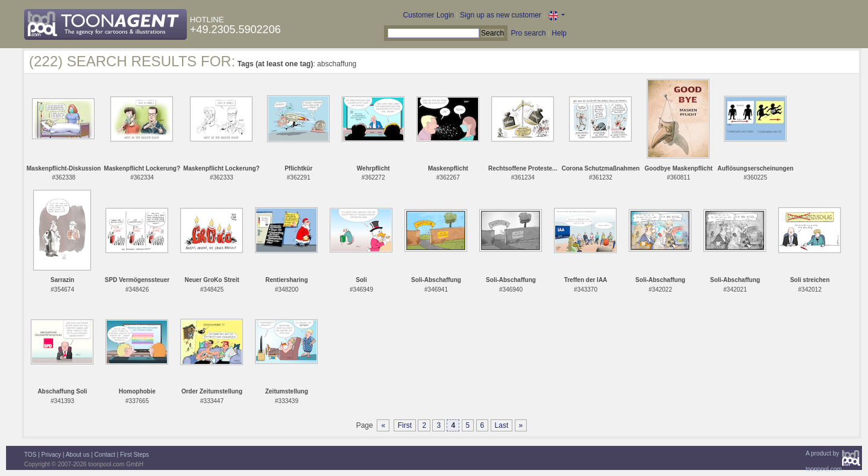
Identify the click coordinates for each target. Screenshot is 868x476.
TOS (30, 455)
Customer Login (429, 15)
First (405, 425)
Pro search (528, 33)
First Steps (134, 455)
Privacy (52, 455)
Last (502, 425)
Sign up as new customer (501, 15)
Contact (105, 455)
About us (77, 455)
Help (559, 33)
